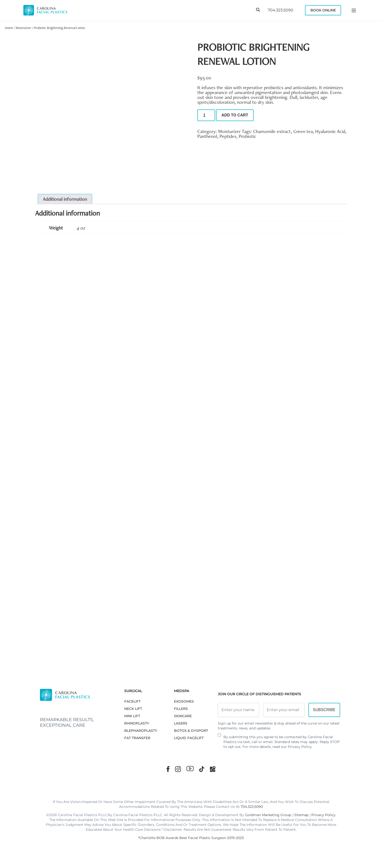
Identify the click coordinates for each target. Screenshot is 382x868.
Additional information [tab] (65, 199)
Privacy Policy (300, 747)
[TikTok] (202, 769)
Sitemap (301, 815)
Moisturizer (24, 28)
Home (9, 28)
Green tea (303, 131)
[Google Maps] (213, 769)
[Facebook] (168, 769)
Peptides (228, 136)
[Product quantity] (206, 115)
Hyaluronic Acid (330, 131)
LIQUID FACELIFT (189, 738)
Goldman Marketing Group (268, 815)
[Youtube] (190, 769)
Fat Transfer (137, 738)
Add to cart (235, 115)
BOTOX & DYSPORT (191, 731)
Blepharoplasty (141, 731)
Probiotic (248, 136)
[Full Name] (239, 710)
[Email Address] (284, 710)
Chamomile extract (272, 131)
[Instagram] (178, 769)
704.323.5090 (281, 10)
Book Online (323, 10)
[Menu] (354, 10)
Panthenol (207, 136)
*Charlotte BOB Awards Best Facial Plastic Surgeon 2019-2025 (191, 838)
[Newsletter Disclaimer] (219, 737)
